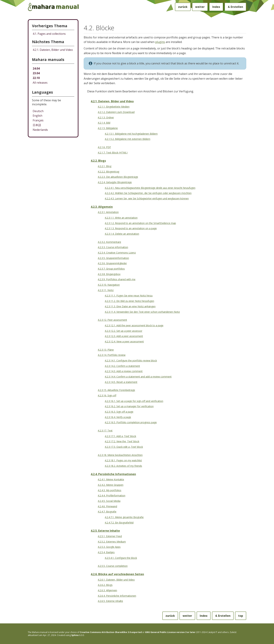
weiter (200, 7)
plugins (160, 42)
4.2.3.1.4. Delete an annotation (122, 234)
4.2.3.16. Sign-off (107, 395)
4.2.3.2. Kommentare (109, 242)
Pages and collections (49, 34)
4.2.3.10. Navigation (109, 285)
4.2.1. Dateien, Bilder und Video (112, 101)
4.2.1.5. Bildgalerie (108, 128)
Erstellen (235, 7)
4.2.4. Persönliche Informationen (113, 474)
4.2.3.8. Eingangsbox (109, 274)
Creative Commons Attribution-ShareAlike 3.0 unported (111, 632)
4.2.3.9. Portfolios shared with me (117, 279)
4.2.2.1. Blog (104, 166)
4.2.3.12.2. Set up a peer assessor (123, 331)
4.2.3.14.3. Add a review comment (124, 371)
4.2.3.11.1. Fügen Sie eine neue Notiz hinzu (129, 296)
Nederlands (40, 130)
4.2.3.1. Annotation (108, 212)
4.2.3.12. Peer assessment (112, 320)
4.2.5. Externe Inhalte (105, 531)
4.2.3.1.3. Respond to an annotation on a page (131, 228)
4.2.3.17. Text (105, 431)
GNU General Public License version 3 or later (170, 632)
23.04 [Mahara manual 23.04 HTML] (36, 73)
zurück (183, 7)
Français (38, 120)
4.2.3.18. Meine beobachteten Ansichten (120, 455)
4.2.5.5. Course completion (113, 566)
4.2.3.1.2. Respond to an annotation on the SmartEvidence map (140, 223)
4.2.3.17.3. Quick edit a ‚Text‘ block (124, 447)
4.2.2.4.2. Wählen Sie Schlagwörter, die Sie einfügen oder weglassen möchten (148, 193)
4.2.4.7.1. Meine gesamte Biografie (124, 517)
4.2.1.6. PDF (104, 147)
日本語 (37, 125)
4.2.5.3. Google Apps (109, 547)
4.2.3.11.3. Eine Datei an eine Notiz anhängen (130, 306)
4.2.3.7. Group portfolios (111, 269)
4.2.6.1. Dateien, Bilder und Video (116, 580)
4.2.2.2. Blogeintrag (108, 172)
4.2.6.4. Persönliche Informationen (117, 596)
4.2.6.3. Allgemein (107, 590)
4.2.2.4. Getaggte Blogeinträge (115, 182)
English (37, 116)
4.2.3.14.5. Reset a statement (121, 382)
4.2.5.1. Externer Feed (110, 536)
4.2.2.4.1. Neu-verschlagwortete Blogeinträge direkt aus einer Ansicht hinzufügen (150, 188)
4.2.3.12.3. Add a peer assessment (124, 336)
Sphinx (75, 635)
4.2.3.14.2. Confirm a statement (122, 366)
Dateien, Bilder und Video (53, 50)
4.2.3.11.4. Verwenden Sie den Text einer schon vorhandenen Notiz (142, 312)
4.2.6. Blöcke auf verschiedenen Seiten (117, 574)
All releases (40, 83)
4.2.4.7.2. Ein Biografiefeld (119, 523)
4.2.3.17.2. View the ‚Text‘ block (122, 441)
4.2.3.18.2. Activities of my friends (123, 466)
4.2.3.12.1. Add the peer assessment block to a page (134, 325)
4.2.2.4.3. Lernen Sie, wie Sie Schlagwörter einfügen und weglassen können (147, 198)
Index (216, 7)
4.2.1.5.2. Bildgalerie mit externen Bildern (127, 139)
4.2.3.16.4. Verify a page (118, 417)
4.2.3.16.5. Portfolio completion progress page (131, 422)
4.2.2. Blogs (98, 161)
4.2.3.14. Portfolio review (112, 355)
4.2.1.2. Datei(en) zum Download (116, 112)
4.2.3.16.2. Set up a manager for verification (129, 406)
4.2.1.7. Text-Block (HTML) (113, 153)
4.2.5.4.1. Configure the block (121, 558)
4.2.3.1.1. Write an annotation (121, 218)
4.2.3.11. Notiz (106, 290)
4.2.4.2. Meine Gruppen (111, 485)
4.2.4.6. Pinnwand (107, 506)
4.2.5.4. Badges (106, 552)
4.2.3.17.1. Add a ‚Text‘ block (120, 436)
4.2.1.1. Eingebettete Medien (114, 107)
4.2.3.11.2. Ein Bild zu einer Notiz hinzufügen (129, 301)
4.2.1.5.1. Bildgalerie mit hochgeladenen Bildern (131, 134)
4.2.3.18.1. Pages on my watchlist (123, 460)
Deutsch (38, 111)
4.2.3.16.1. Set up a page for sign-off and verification (134, 401)
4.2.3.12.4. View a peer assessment (124, 341)
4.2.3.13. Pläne (106, 350)
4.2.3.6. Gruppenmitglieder (112, 263)
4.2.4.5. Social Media (109, 501)
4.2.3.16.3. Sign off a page (119, 412)
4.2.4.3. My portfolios (109, 490)
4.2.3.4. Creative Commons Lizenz (117, 253)
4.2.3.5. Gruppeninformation (113, 258)
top (241, 616)
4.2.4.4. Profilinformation (111, 495)
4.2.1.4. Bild (104, 123)
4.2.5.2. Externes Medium (112, 542)
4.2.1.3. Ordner (106, 117)
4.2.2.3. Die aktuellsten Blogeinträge (118, 177)
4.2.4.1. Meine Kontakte (111, 479)
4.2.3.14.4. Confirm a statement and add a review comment (138, 377)
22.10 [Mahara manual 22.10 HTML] (36, 78)
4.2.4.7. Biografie (107, 512)
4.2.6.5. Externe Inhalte (110, 601)
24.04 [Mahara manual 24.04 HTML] (36, 68)
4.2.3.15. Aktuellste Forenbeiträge (116, 390)
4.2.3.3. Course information (113, 247)
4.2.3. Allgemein (102, 207)
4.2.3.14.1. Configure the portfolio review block (131, 361)
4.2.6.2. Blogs (105, 585)
